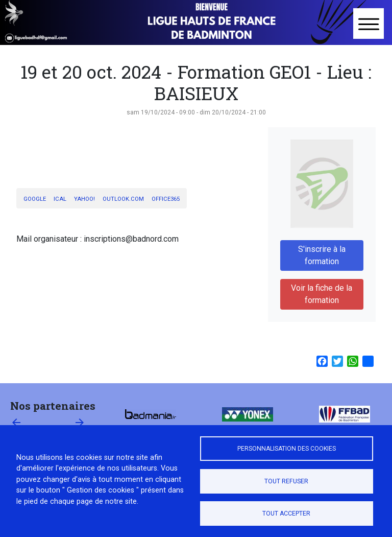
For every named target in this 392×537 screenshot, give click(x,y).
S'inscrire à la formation (322, 255)
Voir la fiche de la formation (322, 294)
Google (35, 199)
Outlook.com (123, 199)
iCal (60, 199)
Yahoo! (84, 199)
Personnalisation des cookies (287, 449)
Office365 (166, 199)
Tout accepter (286, 513)
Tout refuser (286, 481)
